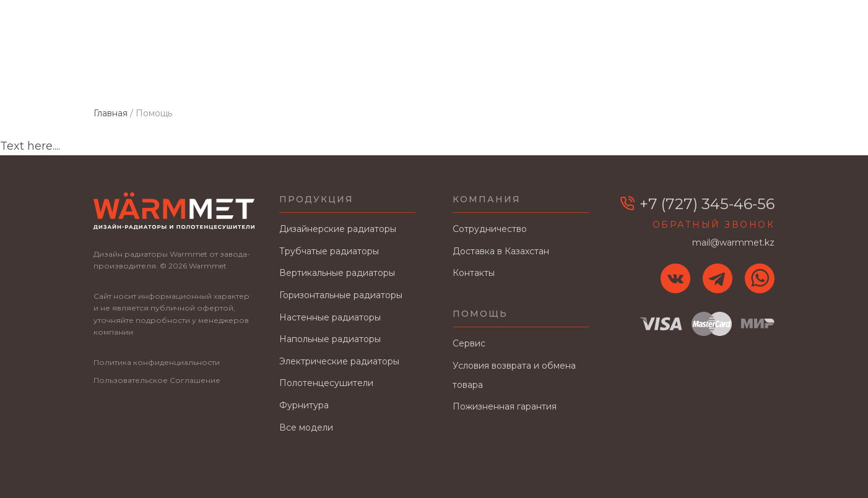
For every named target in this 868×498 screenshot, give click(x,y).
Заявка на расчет (629, 39)
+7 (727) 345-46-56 (735, 22)
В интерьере (650, 75)
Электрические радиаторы (339, 361)
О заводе (318, 75)
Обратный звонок (714, 225)
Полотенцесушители (326, 383)
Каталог (181, 75)
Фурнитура (304, 405)
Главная (116, 75)
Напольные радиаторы (330, 339)
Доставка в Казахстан (536, 75)
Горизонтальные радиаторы (341, 295)
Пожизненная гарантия (505, 406)
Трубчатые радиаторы (329, 251)
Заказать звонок (739, 39)
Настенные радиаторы (330, 317)
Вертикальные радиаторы (337, 273)
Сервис (469, 343)
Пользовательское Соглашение (157, 380)
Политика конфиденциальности (157, 362)
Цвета (257, 75)
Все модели (306, 427)
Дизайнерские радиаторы (338, 229)
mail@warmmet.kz (626, 22)
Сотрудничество (410, 75)
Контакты (731, 75)
